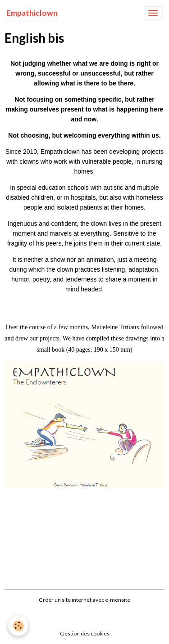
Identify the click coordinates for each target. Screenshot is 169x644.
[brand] (32, 13)
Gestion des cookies (85, 633)
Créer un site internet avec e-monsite (84, 600)
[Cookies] (18, 626)
